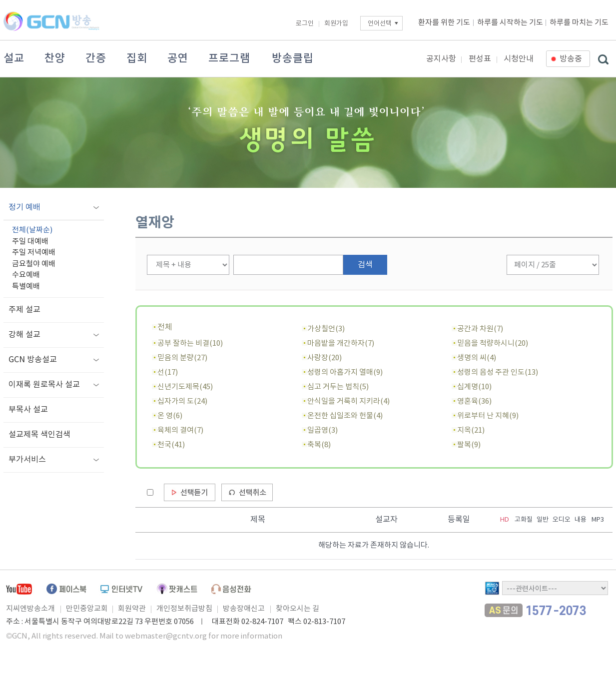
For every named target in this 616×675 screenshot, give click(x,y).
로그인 (305, 24)
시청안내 (519, 59)
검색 (365, 265)
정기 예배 (24, 207)
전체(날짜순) (32, 230)
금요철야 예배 (34, 264)
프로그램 (229, 58)
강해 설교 (24, 335)
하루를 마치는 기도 (579, 23)
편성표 (480, 59)
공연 (178, 58)
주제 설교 (24, 310)
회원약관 (132, 609)
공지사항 (441, 59)
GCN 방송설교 (33, 360)
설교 (14, 58)
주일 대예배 (30, 242)
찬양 (55, 58)
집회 (137, 58)
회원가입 (336, 24)
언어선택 (380, 24)
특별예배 (26, 287)
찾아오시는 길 (298, 609)
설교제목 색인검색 (39, 435)
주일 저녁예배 (34, 253)
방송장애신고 (244, 609)
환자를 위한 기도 (444, 23)
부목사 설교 (28, 410)
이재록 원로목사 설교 (44, 385)
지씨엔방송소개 (30, 609)
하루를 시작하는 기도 (510, 23)
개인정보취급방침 (184, 609)
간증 (96, 58)
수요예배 (26, 275)
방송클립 (293, 58)
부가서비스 (27, 460)
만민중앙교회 (87, 609)
